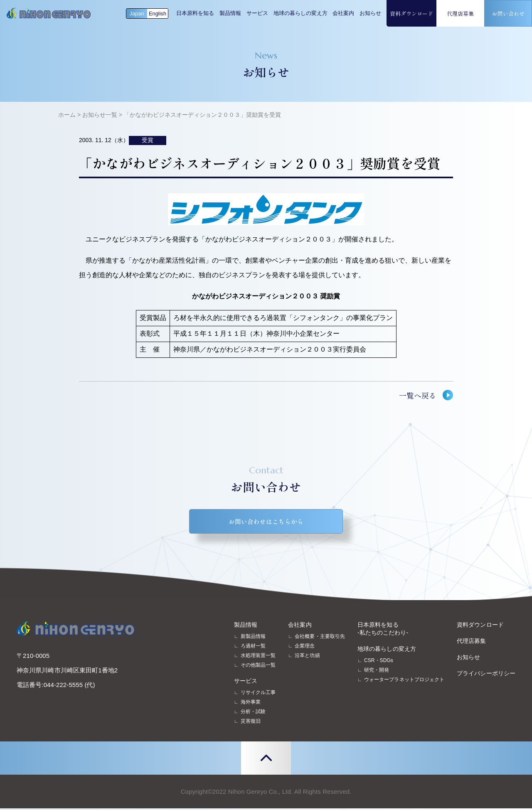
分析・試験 (253, 713)
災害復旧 (251, 723)
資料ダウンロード (411, 14)
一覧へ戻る (418, 395)
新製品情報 (253, 638)
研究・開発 (377, 672)
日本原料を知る (195, 13)
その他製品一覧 (258, 667)
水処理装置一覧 (258, 657)
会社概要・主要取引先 (320, 638)
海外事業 (251, 704)
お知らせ (370, 13)
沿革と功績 (307, 657)
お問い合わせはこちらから (266, 522)
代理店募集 (460, 14)
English (158, 14)
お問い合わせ (508, 14)
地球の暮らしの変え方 (300, 13)
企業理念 (305, 648)
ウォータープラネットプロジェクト (404, 681)
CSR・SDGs (379, 662)
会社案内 (343, 13)
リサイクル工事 (258, 694)
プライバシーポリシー (486, 675)
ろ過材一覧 (253, 648)
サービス (257, 13)
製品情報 (230, 13)
